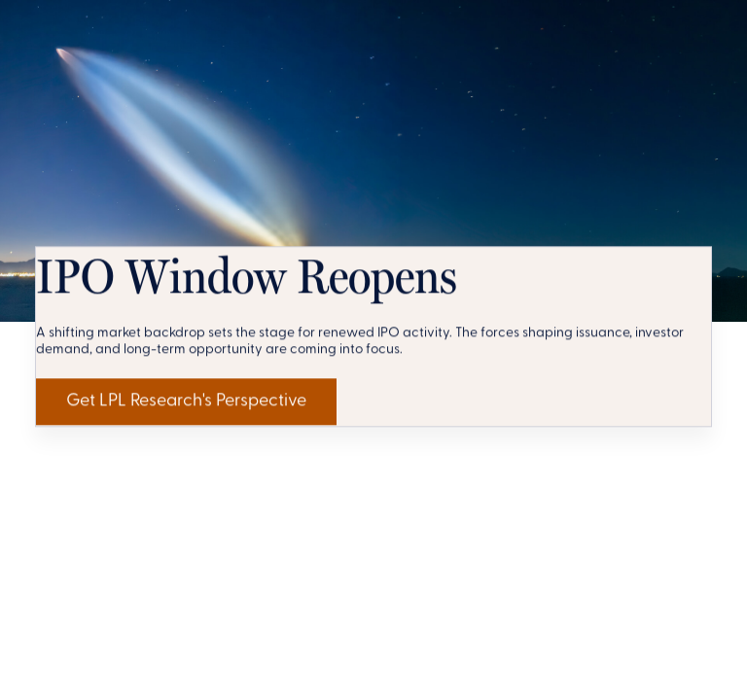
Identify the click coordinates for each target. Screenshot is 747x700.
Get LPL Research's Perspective (225, 632)
